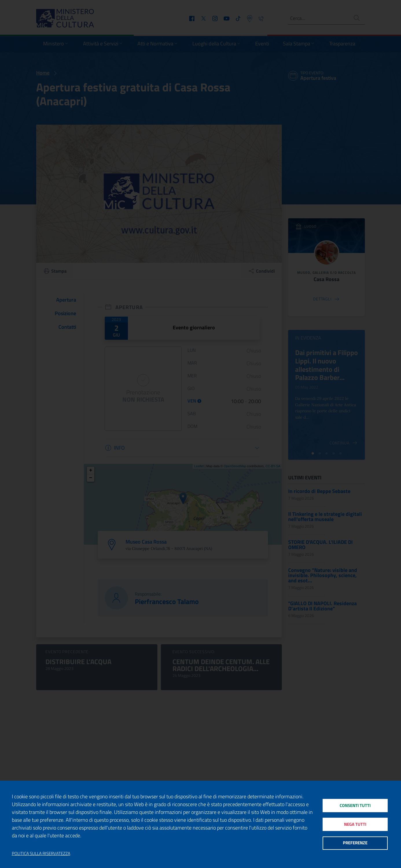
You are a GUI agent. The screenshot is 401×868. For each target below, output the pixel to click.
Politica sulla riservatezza (41, 854)
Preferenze (355, 844)
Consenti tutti (355, 805)
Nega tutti (355, 824)
